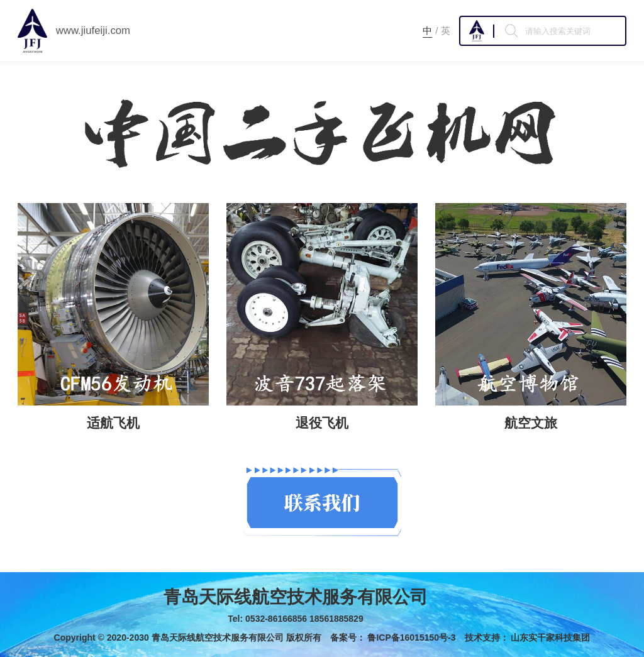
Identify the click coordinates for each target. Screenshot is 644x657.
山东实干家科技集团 (550, 638)
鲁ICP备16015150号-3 (411, 638)
